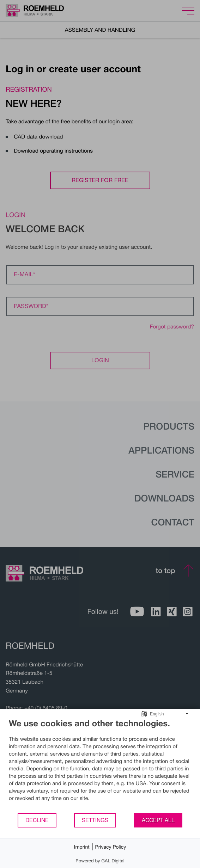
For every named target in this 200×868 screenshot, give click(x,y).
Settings (95, 820)
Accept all (158, 820)
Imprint (82, 847)
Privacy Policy (111, 847)
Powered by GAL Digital (100, 861)
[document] (100, 765)
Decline (37, 820)
